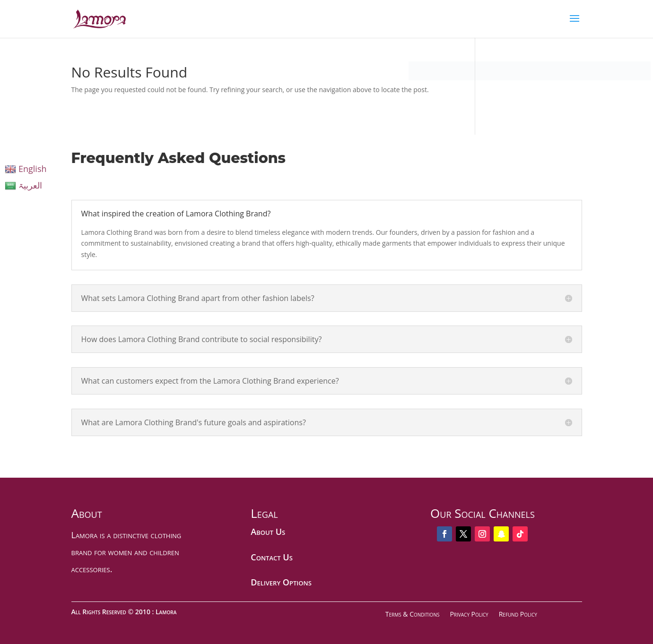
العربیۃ (23, 185)
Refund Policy (518, 614)
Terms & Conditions (413, 614)
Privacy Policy (469, 614)
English (26, 169)
